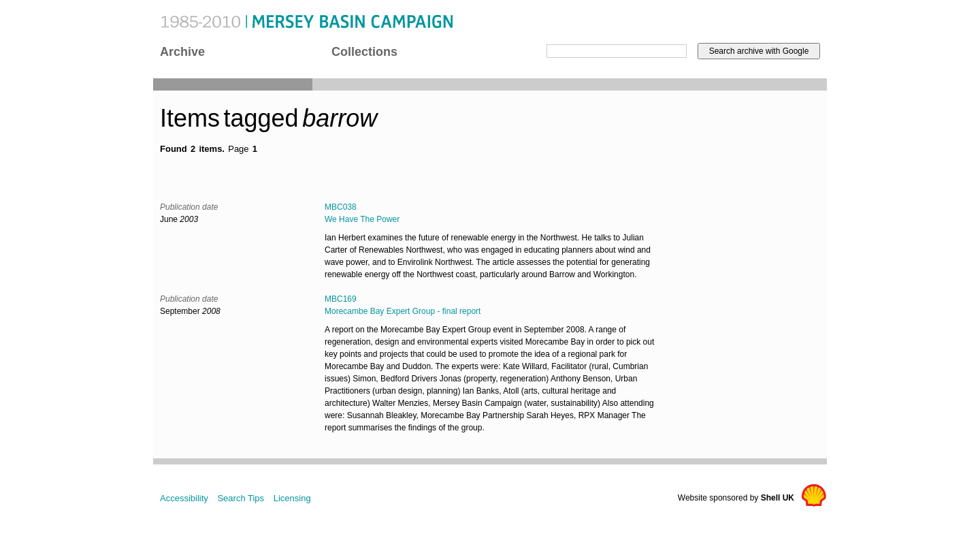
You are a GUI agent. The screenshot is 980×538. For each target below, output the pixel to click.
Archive (182, 52)
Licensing (292, 498)
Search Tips (241, 498)
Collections (364, 52)
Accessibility (184, 498)
